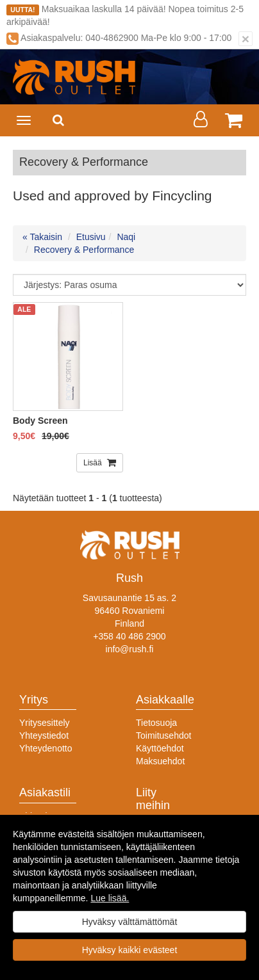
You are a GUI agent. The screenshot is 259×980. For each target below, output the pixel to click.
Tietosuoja (156, 723)
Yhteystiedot (44, 735)
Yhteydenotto (46, 748)
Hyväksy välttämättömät (130, 922)
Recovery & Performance (84, 250)
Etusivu (91, 237)
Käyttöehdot (160, 748)
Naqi (126, 237)
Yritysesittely (45, 723)
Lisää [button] (94, 463)
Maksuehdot (160, 761)
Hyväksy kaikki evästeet (130, 950)
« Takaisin (42, 237)
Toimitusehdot (163, 735)
